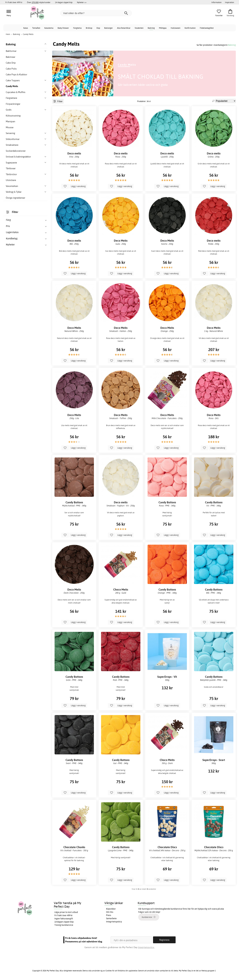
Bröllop (89, 28)
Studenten (139, 28)
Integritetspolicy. (146, 947)
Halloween (176, 28)
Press (109, 915)
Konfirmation (190, 28)
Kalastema (49, 28)
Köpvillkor (111, 909)
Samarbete (111, 918)
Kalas (26, 28)
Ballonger (109, 28)
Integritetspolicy (114, 922)
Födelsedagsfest (207, 28)
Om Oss (110, 912)
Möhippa (163, 28)
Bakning (151, 28)
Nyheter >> (82, 2)
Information (216, 2)
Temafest (36, 28)
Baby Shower (63, 28)
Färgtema (77, 28)
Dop (98, 28)
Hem (8, 34)
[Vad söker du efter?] (96, 13)
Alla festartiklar (124, 28)
